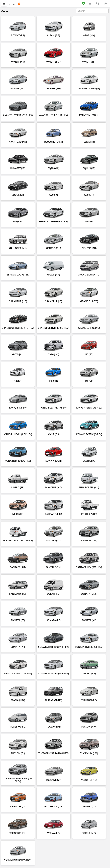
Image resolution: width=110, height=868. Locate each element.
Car (25, 4)
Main (14, 4)
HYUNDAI (36, 4)
